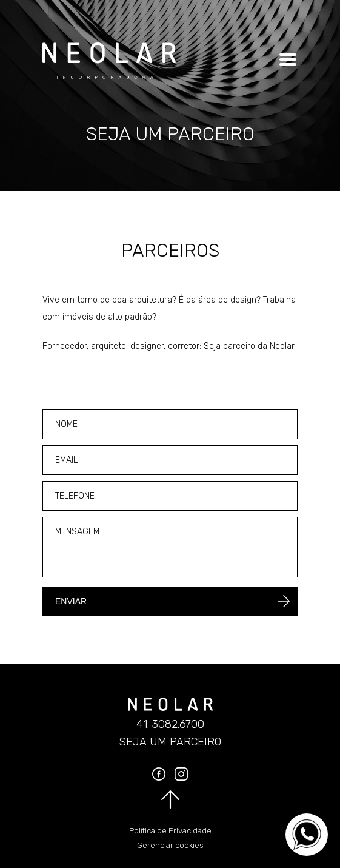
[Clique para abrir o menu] (286, 59)
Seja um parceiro (170, 742)
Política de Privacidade (170, 831)
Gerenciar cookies (170, 845)
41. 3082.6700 (170, 724)
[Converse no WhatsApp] (307, 835)
